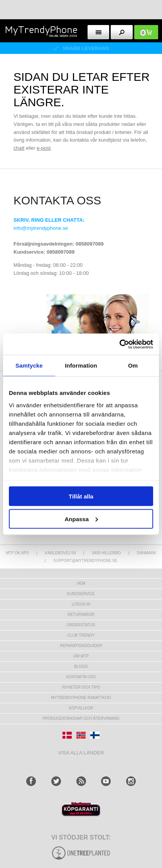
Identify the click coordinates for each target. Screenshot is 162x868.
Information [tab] (81, 365)
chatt (19, 148)
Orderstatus (81, 625)
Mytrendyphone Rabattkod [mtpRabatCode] (81, 698)
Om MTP (81, 656)
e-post (44, 148)
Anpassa (81, 519)
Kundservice (81, 594)
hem (81, 583)
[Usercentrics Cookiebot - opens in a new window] (119, 344)
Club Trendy (81, 635)
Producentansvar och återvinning (81, 718)
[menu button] (99, 32)
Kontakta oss (81, 677)
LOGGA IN (81, 604)
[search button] (122, 32)
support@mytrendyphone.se (85, 561)
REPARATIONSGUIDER (81, 646)
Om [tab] (133, 365)
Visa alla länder (81, 753)
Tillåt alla (81, 496)
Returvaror (81, 615)
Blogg (81, 666)
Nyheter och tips (81, 687)
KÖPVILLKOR (81, 708)
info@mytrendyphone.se (41, 228)
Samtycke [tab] (29, 365)
